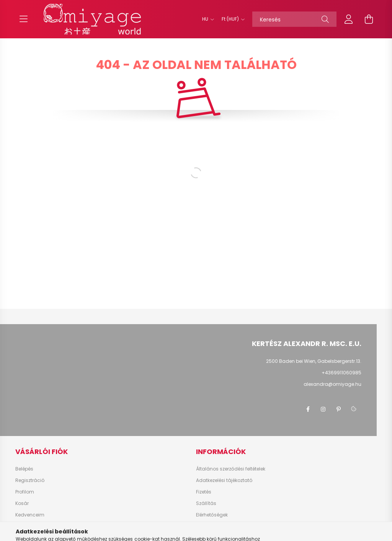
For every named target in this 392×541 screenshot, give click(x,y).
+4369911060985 (341, 373)
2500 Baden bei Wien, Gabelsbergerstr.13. (314, 361)
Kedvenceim (30, 515)
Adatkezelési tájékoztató (224, 480)
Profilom (25, 492)
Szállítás (206, 503)
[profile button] (349, 19)
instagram (323, 409)
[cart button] (369, 19)
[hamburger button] (23, 19)
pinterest (338, 409)
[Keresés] (294, 19)
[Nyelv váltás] (206, 19)
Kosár (22, 503)
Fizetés (204, 492)
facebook (308, 409)
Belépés (24, 469)
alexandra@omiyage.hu (332, 384)
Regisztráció (30, 480)
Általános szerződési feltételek (231, 469)
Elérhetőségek (212, 515)
